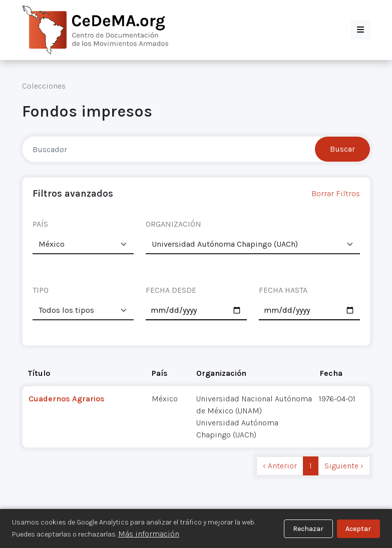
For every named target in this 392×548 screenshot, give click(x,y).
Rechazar (308, 529)
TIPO (41, 290)
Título (39, 373)
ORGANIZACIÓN (173, 224)
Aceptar (358, 529)
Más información (149, 534)
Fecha (331, 373)
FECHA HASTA (283, 290)
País (160, 373)
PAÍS (40, 224)
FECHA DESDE (171, 290)
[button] (360, 30)
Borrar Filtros (336, 193)
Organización (221, 373)
